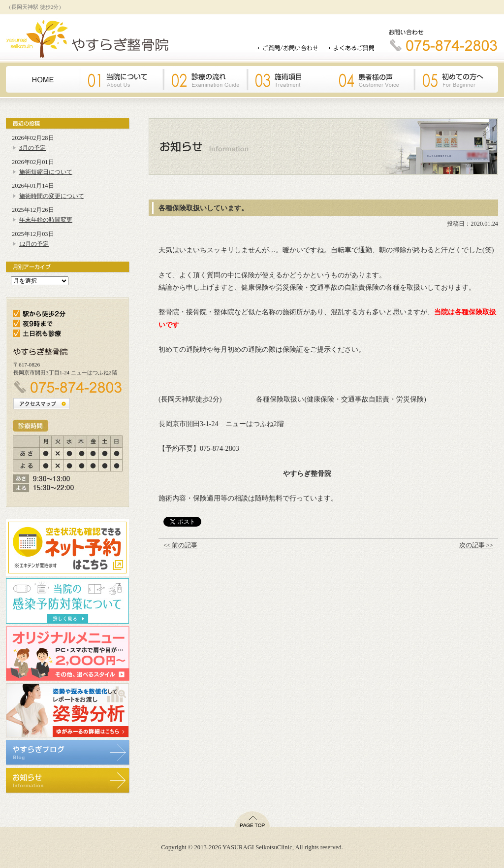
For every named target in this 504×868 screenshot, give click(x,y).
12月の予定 (34, 244)
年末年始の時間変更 (46, 220)
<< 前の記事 (180, 545)
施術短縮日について (46, 172)
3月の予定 (32, 148)
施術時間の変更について (52, 196)
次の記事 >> (476, 545)
